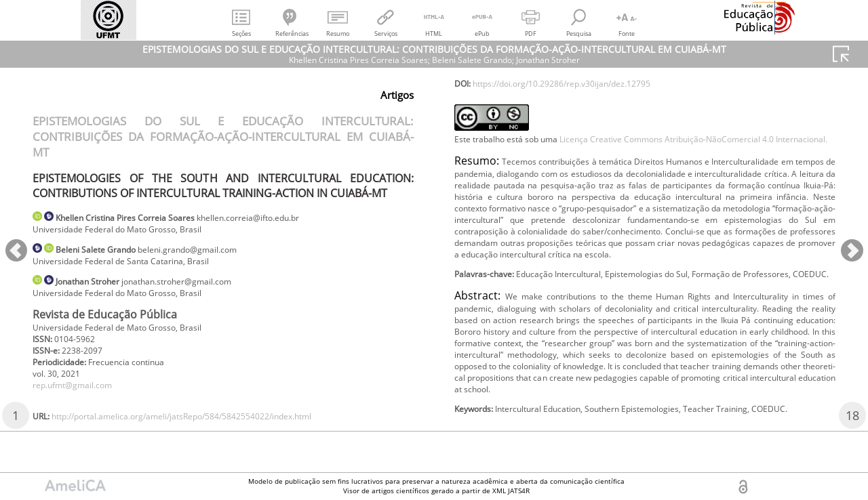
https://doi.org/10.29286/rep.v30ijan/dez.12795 (583, 107)
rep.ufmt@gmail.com (80, 403)
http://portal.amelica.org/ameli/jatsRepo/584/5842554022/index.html (633, 84)
